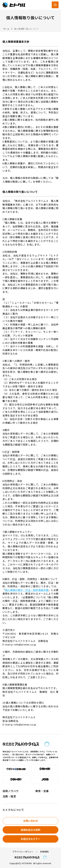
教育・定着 (42, 791)
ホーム (6, 29)
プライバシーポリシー (23, 852)
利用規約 (44, 852)
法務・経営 (9, 796)
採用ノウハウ (11, 791)
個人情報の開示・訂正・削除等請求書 (27, 590)
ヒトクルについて (13, 810)
